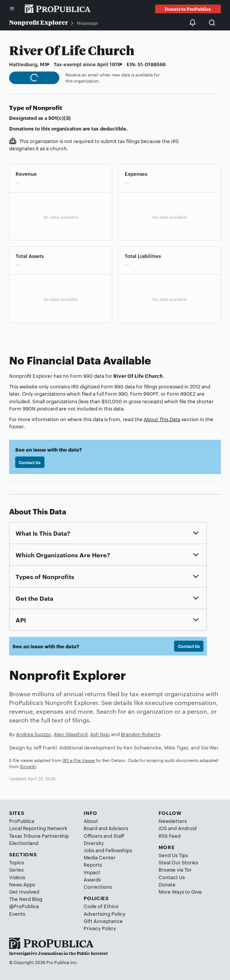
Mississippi (87, 23)
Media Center (100, 857)
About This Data (162, 419)
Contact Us (30, 462)
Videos (17, 877)
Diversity (94, 843)
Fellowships (119, 850)
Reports (93, 864)
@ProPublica (24, 906)
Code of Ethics (101, 906)
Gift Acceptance (103, 921)
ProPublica (22, 821)
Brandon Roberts (140, 734)
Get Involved (24, 891)
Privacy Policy (100, 928)
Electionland (24, 843)
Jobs (89, 850)
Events (17, 913)
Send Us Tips (173, 855)
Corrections (98, 886)
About (91, 821)
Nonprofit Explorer (39, 22)
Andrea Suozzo (33, 734)
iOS (163, 828)
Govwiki (28, 766)
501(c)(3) (59, 118)
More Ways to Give (180, 891)
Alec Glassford (71, 734)
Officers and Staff (104, 835)
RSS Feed (170, 835)
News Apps (22, 884)
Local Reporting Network (38, 828)
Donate (167, 884)
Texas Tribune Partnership (39, 835)
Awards (92, 879)
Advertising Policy (105, 913)
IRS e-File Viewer (79, 760)
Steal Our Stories (178, 862)
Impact (92, 872)
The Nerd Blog (26, 899)
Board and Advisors (106, 828)
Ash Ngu (100, 734)
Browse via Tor (175, 869)
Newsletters (173, 821)
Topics (17, 862)
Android (187, 828)
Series (16, 869)
